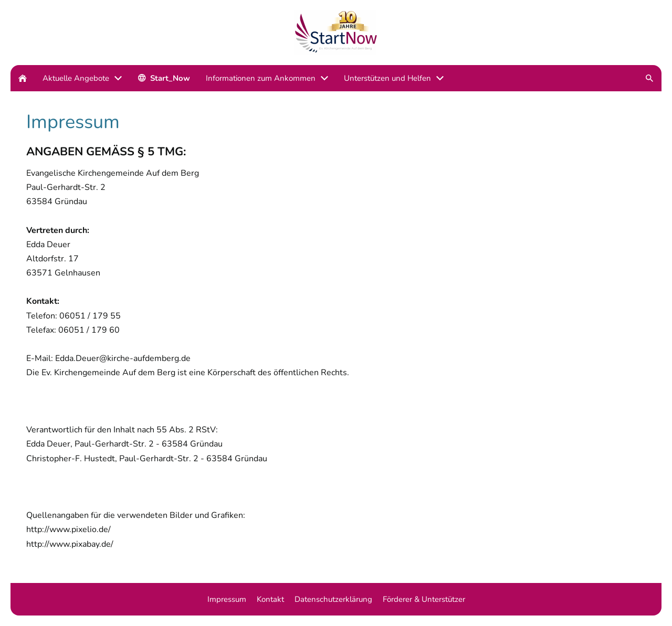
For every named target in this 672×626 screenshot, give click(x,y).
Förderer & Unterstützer (424, 599)
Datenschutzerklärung (333, 599)
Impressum (227, 599)
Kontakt (270, 599)
